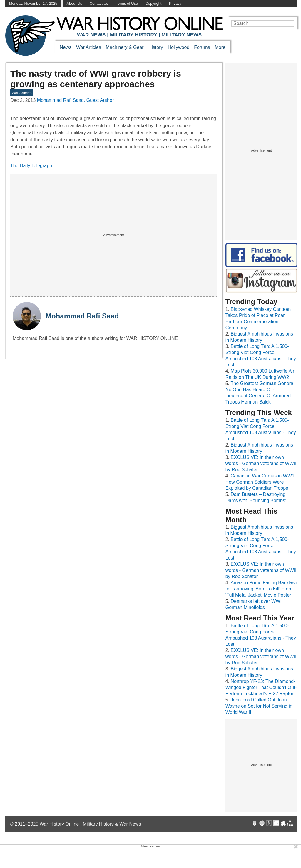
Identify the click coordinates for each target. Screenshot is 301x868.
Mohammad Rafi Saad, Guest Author (75, 100)
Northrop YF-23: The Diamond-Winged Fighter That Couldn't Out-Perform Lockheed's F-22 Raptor (261, 687)
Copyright (154, 3)
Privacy (175, 3)
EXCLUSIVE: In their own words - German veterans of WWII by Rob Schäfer (261, 463)
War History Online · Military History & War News (90, 824)
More (220, 47)
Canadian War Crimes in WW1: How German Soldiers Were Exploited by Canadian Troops (261, 482)
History (156, 47)
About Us (74, 3)
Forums (202, 47)
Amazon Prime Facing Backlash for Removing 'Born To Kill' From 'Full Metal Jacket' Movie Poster (261, 589)
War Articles (89, 47)
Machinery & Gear (125, 47)
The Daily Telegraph (31, 166)
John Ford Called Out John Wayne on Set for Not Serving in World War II (259, 706)
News (66, 47)
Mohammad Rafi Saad (82, 316)
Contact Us (99, 3)
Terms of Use (127, 3)
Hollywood (178, 47)
